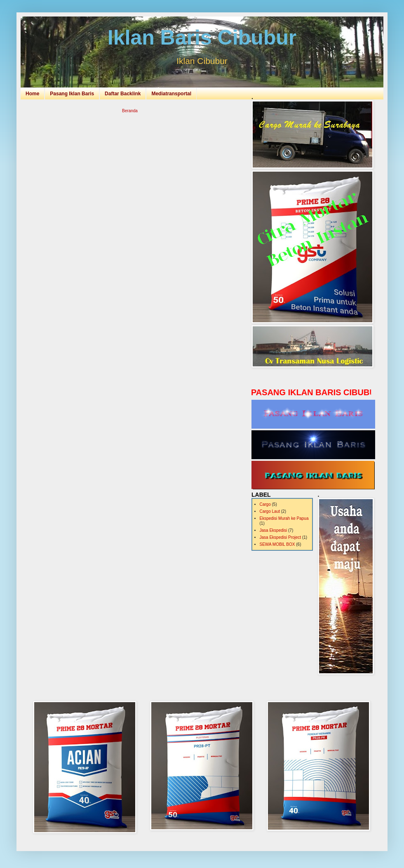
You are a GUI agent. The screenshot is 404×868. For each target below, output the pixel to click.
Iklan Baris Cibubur (202, 38)
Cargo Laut (270, 511)
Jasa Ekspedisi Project (281, 537)
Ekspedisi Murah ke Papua (284, 518)
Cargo (265, 504)
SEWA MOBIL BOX (277, 544)
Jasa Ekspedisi (274, 530)
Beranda (130, 111)
